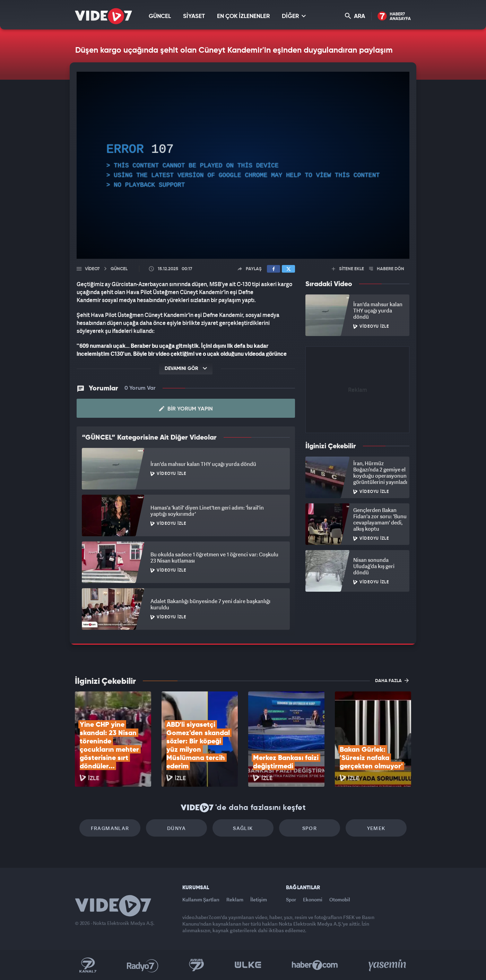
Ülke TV (248, 965)
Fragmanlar (110, 828)
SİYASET (194, 16)
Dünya (176, 828)
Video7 (92, 269)
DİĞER (294, 16)
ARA (355, 16)
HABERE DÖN (387, 269)
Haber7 (315, 965)
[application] (243, 165)
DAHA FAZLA (392, 680)
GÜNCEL (160, 16)
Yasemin (388, 965)
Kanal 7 (88, 965)
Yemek (376, 828)
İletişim (259, 899)
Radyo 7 (143, 965)
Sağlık (243, 828)
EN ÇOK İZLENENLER (243, 16)
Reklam (235, 899)
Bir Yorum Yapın (186, 409)
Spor (310, 828)
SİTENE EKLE (348, 269)
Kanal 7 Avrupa (197, 965)
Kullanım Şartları (201, 899)
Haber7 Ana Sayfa (394, 16)
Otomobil (340, 899)
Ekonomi (313, 899)
